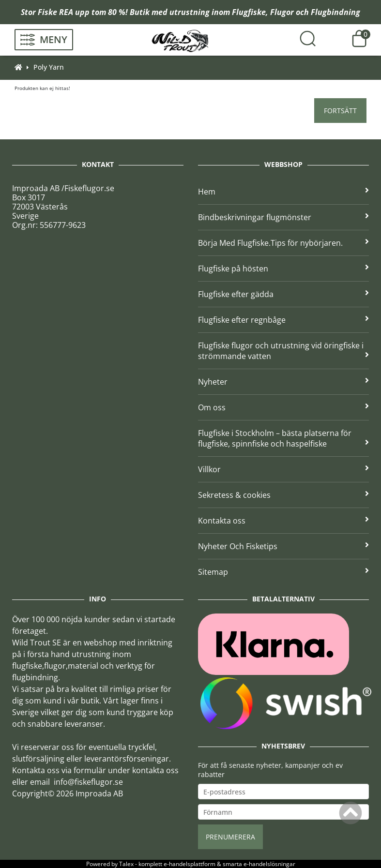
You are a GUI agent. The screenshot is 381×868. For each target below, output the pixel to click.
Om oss (284, 407)
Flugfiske (249, 12)
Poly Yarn (49, 67)
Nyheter (284, 382)
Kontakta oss (284, 521)
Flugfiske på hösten (284, 269)
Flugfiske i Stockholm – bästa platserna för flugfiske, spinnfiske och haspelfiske (284, 438)
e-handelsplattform (190, 864)
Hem (284, 192)
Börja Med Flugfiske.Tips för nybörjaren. (284, 243)
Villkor (284, 469)
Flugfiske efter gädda (284, 294)
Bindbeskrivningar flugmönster (284, 217)
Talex (126, 864)
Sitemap (284, 572)
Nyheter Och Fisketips (284, 546)
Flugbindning (335, 12)
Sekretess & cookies (284, 495)
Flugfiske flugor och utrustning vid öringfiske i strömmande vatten (284, 351)
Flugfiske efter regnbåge (284, 320)
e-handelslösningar (269, 864)
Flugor (282, 12)
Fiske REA (55, 12)
